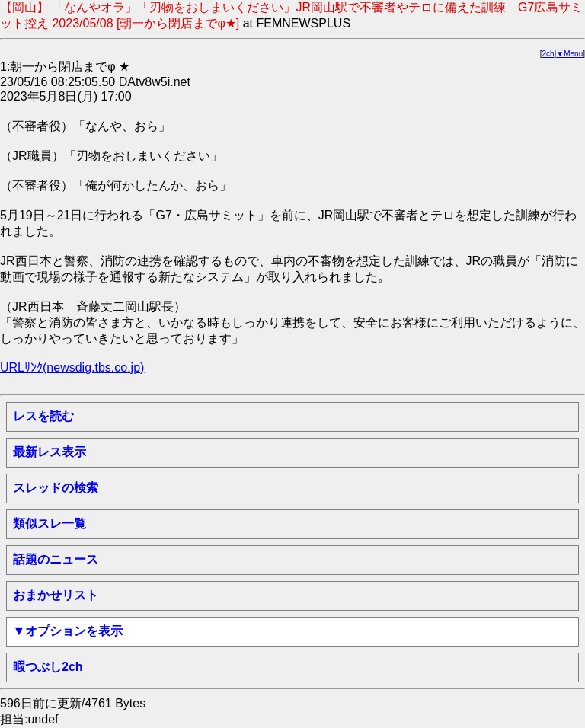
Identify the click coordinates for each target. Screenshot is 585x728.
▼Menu (569, 54)
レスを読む (43, 416)
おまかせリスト (56, 595)
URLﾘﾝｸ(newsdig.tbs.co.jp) (72, 367)
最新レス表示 (50, 452)
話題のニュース (56, 559)
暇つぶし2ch (48, 667)
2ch (548, 54)
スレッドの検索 (56, 488)
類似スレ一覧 (50, 524)
